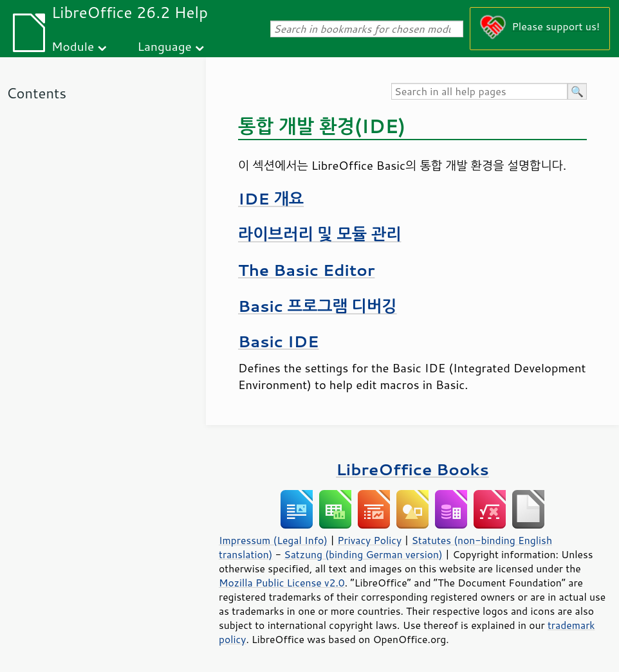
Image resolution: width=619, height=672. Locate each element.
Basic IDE (278, 341)
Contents (36, 93)
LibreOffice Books (412, 469)
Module (73, 46)
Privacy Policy (369, 540)
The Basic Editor (306, 270)
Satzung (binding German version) (363, 554)
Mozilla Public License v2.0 (282, 583)
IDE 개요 (271, 198)
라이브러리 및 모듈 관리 (319, 234)
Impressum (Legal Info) (273, 540)
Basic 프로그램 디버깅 (318, 306)
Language (165, 46)
